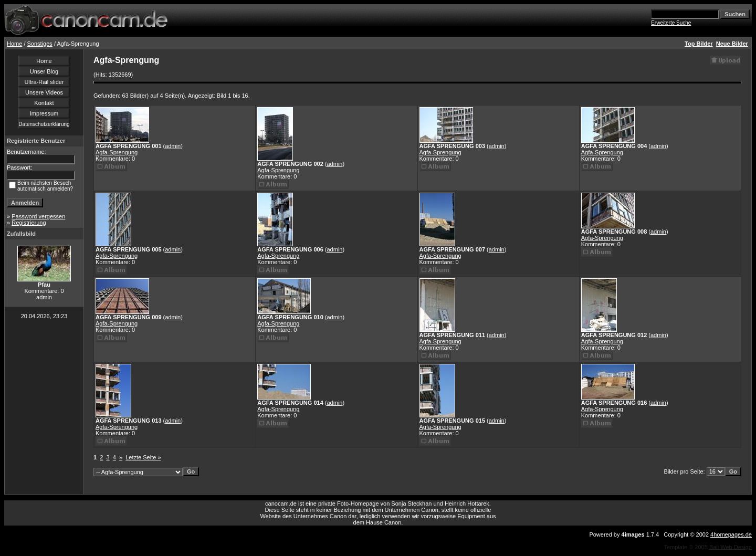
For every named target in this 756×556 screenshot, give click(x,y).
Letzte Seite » (143, 457)
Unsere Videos (44, 92)
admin (173, 146)
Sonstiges (40, 44)
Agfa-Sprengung (117, 152)
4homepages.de (731, 534)
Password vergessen (38, 216)
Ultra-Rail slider (44, 82)
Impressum (44, 113)
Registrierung (29, 223)
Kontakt (44, 103)
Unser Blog (44, 71)
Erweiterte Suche (671, 23)
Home (14, 44)
